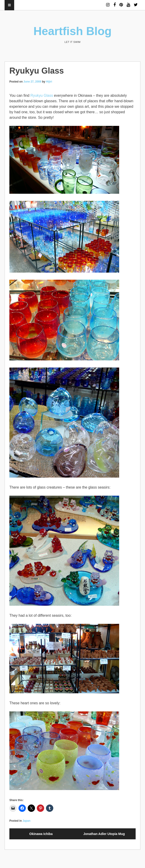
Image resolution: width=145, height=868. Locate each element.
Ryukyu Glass (42, 95)
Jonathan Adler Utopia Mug (104, 834)
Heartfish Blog (72, 31)
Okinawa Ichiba (41, 834)
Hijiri (49, 82)
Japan (26, 821)
